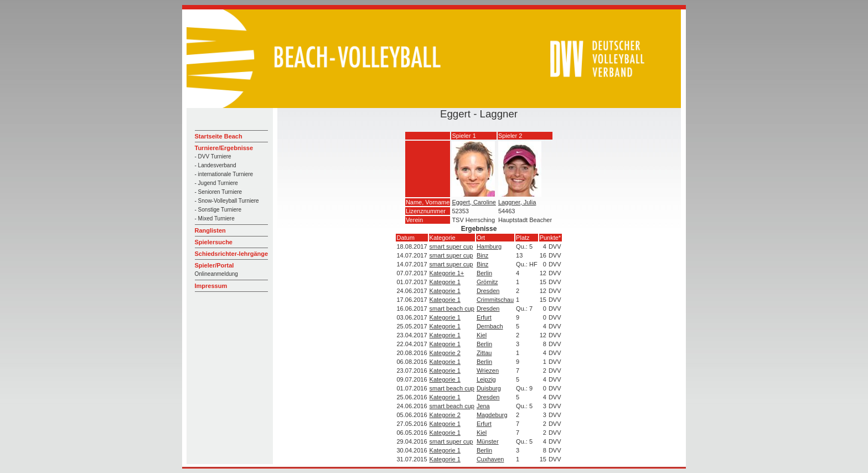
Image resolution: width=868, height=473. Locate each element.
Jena (483, 406)
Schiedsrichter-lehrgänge (232, 254)
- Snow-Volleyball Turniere (227, 201)
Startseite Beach (219, 136)
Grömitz (487, 282)
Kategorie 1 (445, 282)
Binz (482, 255)
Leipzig (486, 379)
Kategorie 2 (445, 353)
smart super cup (451, 246)
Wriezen (488, 371)
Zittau (484, 353)
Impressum (211, 286)
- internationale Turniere (224, 174)
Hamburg (489, 246)
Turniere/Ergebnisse (224, 148)
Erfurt (484, 317)
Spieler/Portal (215, 265)
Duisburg (489, 388)
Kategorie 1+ (447, 273)
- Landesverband (216, 165)
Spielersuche (214, 242)
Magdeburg (492, 415)
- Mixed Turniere (215, 218)
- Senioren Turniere (219, 192)
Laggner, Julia (517, 202)
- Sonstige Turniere (218, 210)
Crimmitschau (495, 300)
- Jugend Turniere (216, 183)
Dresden (488, 291)
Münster (488, 441)
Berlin (484, 273)
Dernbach (490, 326)
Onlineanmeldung (216, 274)
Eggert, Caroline (474, 202)
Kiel (482, 335)
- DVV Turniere (213, 156)
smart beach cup (452, 309)
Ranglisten (210, 230)
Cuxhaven (490, 459)
